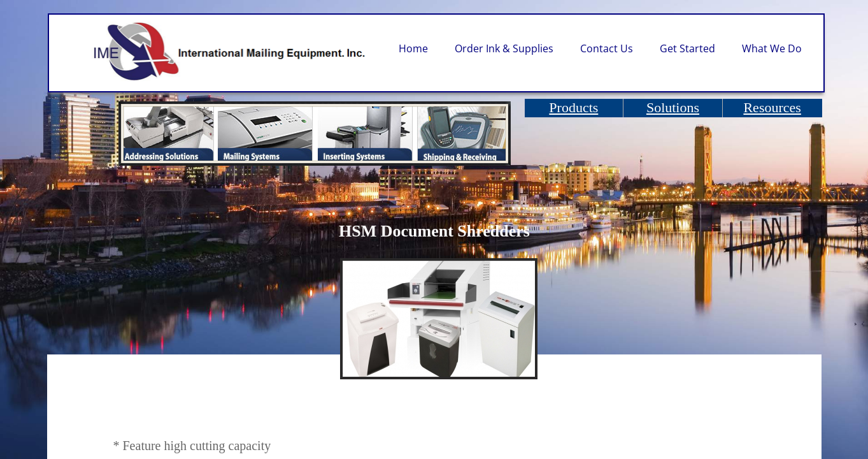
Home (413, 48)
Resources (772, 107)
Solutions (673, 107)
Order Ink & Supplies (504, 48)
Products (573, 107)
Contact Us (607, 48)
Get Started (687, 48)
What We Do (772, 48)
